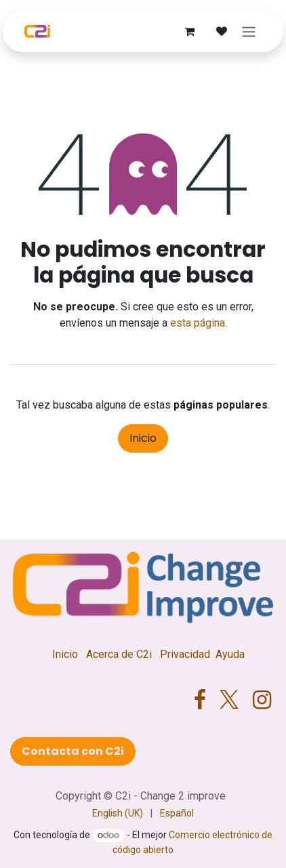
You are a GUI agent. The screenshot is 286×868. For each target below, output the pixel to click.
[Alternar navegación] (249, 32)
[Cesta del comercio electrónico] (189, 31)
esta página (198, 323)
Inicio (143, 438)
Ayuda (230, 654)
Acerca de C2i (119, 654)
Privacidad (185, 654)
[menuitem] (118, 813)
